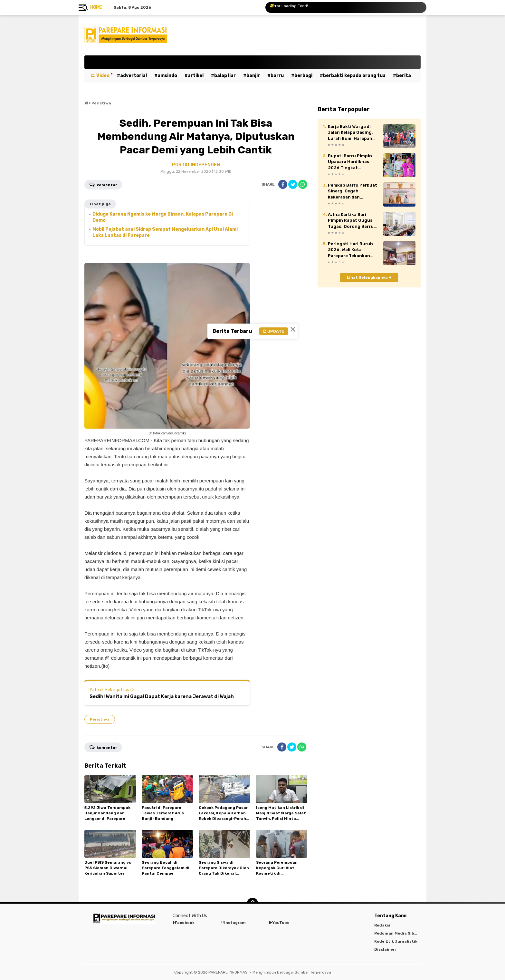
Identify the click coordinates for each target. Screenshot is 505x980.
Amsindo (167, 76)
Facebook (184, 923)
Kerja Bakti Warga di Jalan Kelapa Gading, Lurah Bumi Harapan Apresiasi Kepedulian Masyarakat (351, 133)
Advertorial (133, 76)
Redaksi (382, 925)
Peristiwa (100, 719)
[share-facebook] (283, 184)
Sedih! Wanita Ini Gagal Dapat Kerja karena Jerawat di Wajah (162, 696)
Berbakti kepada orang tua (354, 76)
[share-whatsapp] (303, 184)
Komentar (103, 184)
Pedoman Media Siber (396, 933)
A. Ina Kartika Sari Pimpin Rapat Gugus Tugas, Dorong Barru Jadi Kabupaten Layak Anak (352, 221)
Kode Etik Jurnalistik (396, 941)
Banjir (253, 76)
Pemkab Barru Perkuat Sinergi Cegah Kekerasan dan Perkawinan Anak (353, 191)
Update (274, 331)
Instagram (233, 923)
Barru (277, 76)
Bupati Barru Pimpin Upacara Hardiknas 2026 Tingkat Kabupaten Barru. (350, 162)
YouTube (279, 923)
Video (103, 76)
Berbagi (303, 76)
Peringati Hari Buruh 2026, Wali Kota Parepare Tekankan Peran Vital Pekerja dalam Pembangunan (351, 250)
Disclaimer (385, 949)
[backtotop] (252, 904)
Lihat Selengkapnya (369, 277)
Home (96, 7)
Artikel (196, 76)
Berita (404, 76)
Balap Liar (225, 76)
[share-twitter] (293, 184)
